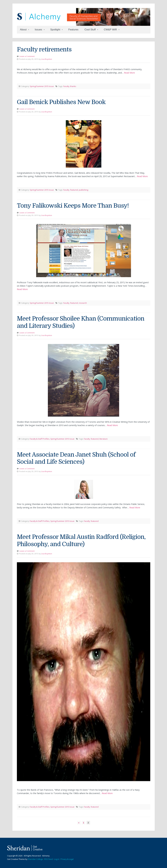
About (23, 30)
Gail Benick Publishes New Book (61, 102)
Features (73, 30)
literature (104, 439)
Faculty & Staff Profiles (40, 439)
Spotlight (55, 30)
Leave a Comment (27, 56)
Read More (129, 73)
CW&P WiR (110, 30)
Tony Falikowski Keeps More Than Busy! (73, 206)
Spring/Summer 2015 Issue (42, 86)
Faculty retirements (44, 49)
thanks (73, 86)
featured (74, 190)
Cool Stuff (90, 30)
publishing (83, 190)
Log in (57, 859)
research (83, 303)
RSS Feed (49, 859)
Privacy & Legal (67, 859)
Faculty (66, 86)
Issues (38, 30)
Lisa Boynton (47, 59)
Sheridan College (35, 859)
